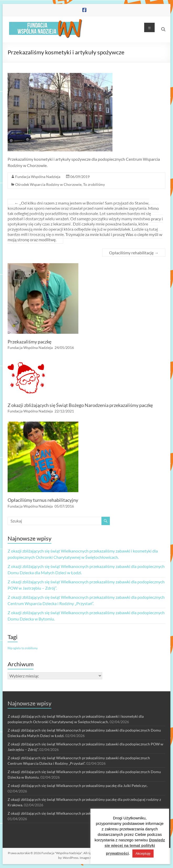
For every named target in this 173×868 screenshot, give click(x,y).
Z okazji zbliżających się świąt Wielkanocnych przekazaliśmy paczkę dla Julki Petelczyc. (78, 786)
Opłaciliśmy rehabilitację (134, 253)
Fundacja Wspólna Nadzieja (38, 177)
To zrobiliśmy (94, 184)
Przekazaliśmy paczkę (29, 342)
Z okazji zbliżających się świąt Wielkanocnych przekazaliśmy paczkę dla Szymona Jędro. (78, 813)
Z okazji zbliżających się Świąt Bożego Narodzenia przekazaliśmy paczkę (80, 405)
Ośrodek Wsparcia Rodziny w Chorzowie (48, 184)
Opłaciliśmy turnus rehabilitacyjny (43, 500)
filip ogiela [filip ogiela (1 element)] (14, 648)
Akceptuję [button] (143, 853)
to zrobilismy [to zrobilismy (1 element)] (30, 648)
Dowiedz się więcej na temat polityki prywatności (135, 847)
